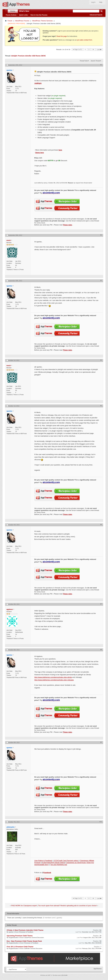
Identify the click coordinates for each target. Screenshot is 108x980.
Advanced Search (96, 15)
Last (99, 49)
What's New (24, 11)
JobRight (38, 83)
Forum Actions (11, 15)
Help (101, 2)
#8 (101, 650)
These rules (67, 225)
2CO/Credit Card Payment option (66, 861)
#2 (101, 235)
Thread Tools (84, 61)
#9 (101, 742)
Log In (93, 2)
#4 (101, 360)
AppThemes (98, 969)
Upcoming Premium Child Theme (20, 936)
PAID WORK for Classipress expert (24, 906)
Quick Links (23, 15)
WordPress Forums (22, 21)
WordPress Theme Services (42, 21)
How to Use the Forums (39, 15)
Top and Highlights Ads (59, 865)
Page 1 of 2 (78, 49)
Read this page (62, 36)
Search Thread (95, 61)
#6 (101, 525)
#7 (101, 604)
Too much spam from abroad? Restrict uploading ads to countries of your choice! (67, 906)
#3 (101, 280)
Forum (10, 21)
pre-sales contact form (85, 40)
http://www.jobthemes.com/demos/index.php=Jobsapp (54, 680)
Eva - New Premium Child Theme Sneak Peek (24, 941)
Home (13, 11)
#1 (101, 65)
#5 (101, 406)
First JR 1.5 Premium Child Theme (20, 947)
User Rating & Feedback (43, 861)
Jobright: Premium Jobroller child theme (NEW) (28, 56)
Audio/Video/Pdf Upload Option (53, 863)
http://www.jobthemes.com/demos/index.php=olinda (53, 677)
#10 (101, 822)
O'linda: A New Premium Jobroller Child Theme (25, 930)
